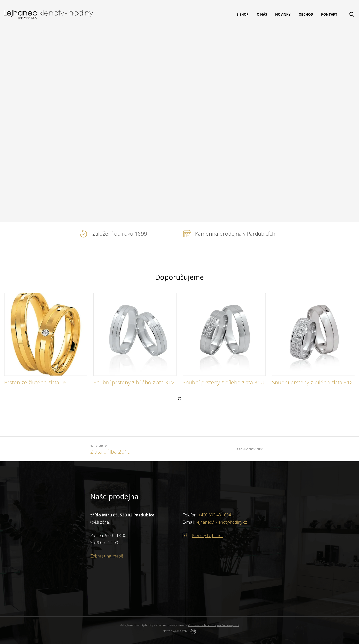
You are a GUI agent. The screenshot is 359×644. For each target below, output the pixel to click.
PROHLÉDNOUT (45, 130)
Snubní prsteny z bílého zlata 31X (312, 382)
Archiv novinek (250, 449)
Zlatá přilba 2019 (110, 452)
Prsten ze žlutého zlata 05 (35, 382)
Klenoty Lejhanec (208, 535)
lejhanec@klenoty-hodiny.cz (222, 522)
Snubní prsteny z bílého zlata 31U (224, 382)
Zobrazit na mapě (107, 556)
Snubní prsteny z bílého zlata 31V (134, 382)
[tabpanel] (46, 341)
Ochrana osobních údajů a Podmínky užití (214, 625)
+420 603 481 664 (215, 515)
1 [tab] (180, 399)
